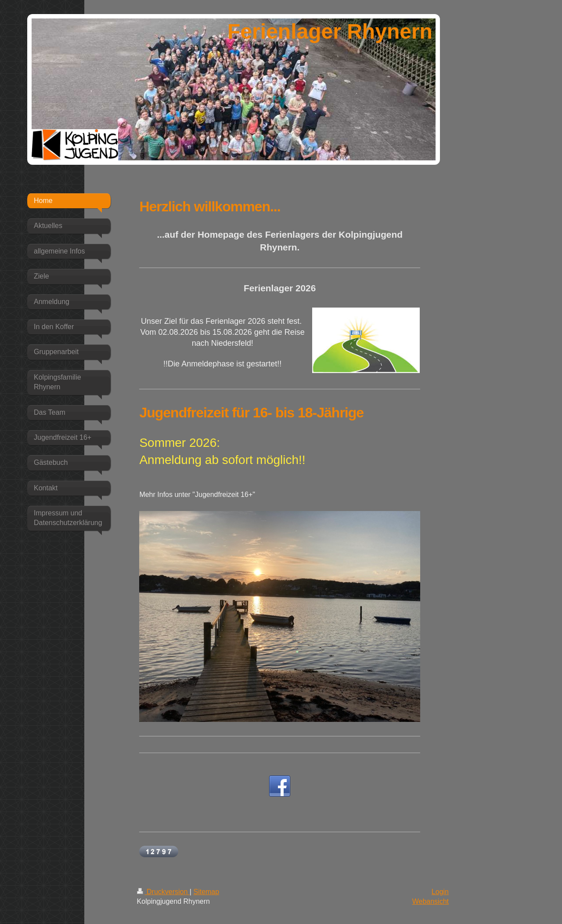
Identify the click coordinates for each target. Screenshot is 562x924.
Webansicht (431, 901)
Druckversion (163, 892)
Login (440, 892)
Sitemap (206, 892)
